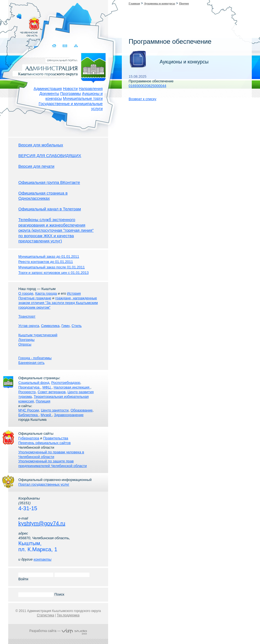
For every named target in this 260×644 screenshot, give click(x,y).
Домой (55, 46)
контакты (43, 559)
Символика (50, 326)
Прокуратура (29, 387)
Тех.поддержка (68, 615)
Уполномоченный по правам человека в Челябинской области (51, 454)
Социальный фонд (34, 383)
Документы (49, 94)
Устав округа (29, 326)
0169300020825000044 (147, 86)
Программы (71, 94)
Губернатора (29, 438)
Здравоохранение (69, 415)
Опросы (25, 344)
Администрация (48, 89)
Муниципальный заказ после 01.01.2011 (52, 267)
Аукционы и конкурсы (159, 3)
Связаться (65, 46)
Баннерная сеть (31, 363)
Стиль (76, 326)
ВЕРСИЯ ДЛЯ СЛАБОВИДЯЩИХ (50, 156)
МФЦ (47, 387)
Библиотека (28, 415)
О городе (26, 293)
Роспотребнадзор (66, 383)
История (74, 293)
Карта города (46, 293)
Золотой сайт (15, 24)
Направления (91, 89)
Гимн (65, 326)
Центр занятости (55, 410)
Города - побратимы (35, 358)
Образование (82, 410)
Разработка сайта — (58, 631)
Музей (46, 415)
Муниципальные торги (83, 98)
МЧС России (29, 410)
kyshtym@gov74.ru (42, 523)
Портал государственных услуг (44, 484)
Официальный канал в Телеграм (50, 209)
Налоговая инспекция (72, 387)
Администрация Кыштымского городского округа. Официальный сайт (61, 67)
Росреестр (27, 392)
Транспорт (27, 316)
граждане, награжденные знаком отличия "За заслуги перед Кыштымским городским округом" (58, 303)
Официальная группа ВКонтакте (49, 182)
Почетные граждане (35, 298)
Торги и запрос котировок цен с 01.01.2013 (54, 273)
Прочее (184, 3)
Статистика (46, 615)
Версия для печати (36, 166)
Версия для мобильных (41, 145)
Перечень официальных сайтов (44, 443)
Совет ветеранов (51, 392)
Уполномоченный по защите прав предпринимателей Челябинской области (53, 463)
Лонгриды (26, 340)
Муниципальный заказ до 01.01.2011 (49, 256)
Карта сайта (76, 46)
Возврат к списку (142, 99)
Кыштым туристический (38, 335)
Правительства (56, 438)
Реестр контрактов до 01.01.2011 (46, 262)
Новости (70, 89)
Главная (134, 3)
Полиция (43, 401)
